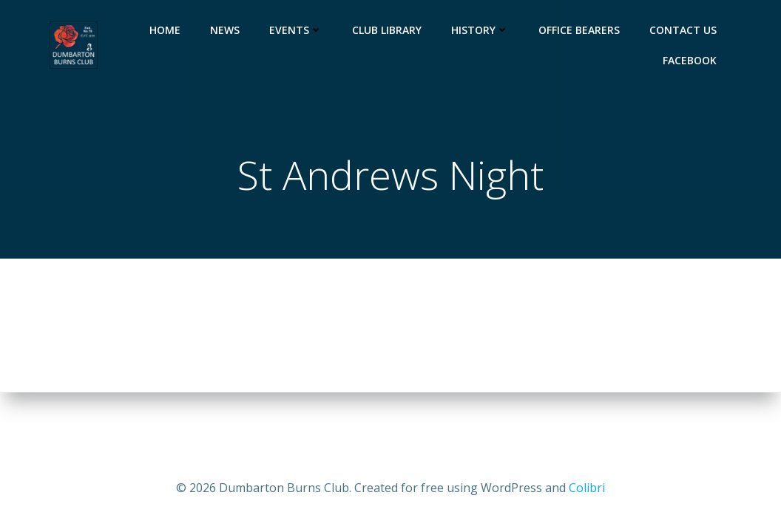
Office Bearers (579, 30)
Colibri (587, 488)
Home (165, 30)
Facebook (690, 60)
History (480, 30)
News (225, 30)
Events (296, 30)
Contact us (683, 30)
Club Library (387, 30)
